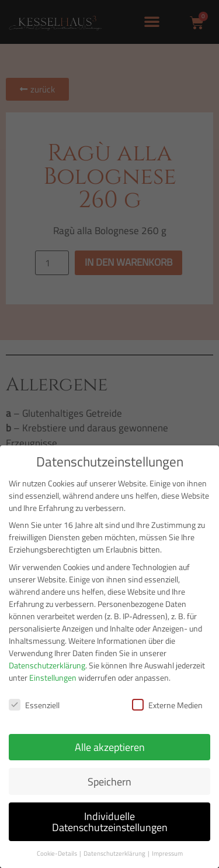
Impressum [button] (167, 853)
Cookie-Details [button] (58, 853)
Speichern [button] (109, 782)
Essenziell (34, 705)
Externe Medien (167, 705)
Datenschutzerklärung (47, 665)
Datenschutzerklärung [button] (115, 853)
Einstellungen (53, 677)
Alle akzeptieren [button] (110, 747)
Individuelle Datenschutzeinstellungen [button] (110, 822)
